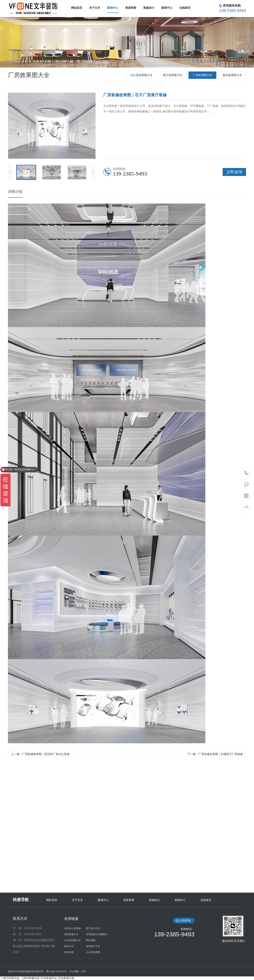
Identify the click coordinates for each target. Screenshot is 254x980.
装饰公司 (69, 946)
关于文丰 (77, 900)
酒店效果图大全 (232, 75)
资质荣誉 (129, 900)
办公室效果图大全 (141, 75)
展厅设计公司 (93, 928)
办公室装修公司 (72, 940)
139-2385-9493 (247, 473)
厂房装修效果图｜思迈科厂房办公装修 (46, 754)
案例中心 (103, 900)
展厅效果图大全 (173, 75)
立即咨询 (234, 172)
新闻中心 (180, 900)
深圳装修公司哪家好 (97, 934)
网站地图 (91, 940)
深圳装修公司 (71, 934)
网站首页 (52, 900)
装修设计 (155, 900)
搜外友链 (69, 952)
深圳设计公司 (93, 946)
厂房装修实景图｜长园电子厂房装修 (221, 754)
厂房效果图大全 (202, 75)
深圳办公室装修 (72, 928)
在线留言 (206, 900)
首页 (84, 971)
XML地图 (74, 971)
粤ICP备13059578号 (56, 971)
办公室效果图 (93, 952)
